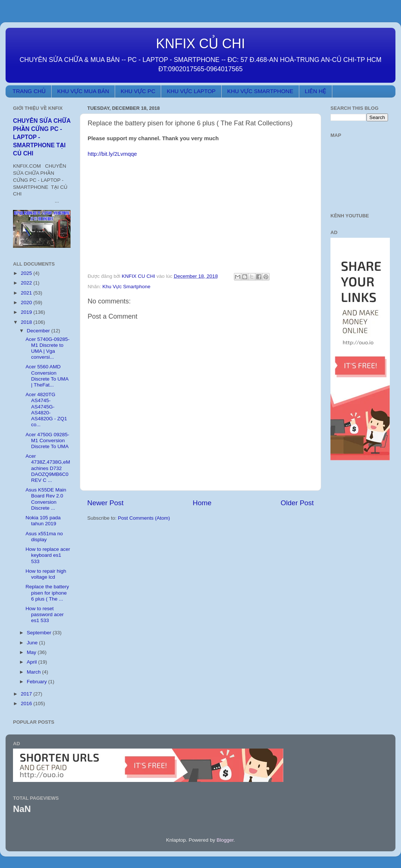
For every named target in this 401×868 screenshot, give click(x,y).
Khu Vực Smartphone (126, 287)
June (33, 643)
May (32, 652)
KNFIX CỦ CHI (200, 44)
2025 (27, 273)
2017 (27, 694)
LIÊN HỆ (316, 91)
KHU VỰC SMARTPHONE (260, 91)
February (38, 682)
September (40, 633)
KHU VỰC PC (138, 91)
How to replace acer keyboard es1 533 (48, 555)
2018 (27, 322)
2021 (27, 293)
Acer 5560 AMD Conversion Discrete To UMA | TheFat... (47, 376)
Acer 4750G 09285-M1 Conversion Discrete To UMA (48, 440)
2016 (27, 703)
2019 (27, 312)
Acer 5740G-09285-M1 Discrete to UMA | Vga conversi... (48, 348)
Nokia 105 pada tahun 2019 (43, 521)
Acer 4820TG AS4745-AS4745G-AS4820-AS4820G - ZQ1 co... (46, 410)
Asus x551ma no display (44, 537)
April (32, 662)
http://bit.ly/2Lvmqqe (112, 154)
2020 (27, 303)
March (34, 672)
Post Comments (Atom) (144, 518)
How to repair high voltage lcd (46, 574)
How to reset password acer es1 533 (45, 614)
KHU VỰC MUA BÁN (83, 91)
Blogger (225, 840)
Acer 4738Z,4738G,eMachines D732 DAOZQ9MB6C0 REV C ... (48, 468)
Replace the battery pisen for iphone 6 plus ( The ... (47, 593)
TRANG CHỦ (29, 91)
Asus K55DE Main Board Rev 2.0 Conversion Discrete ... (46, 499)
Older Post (297, 503)
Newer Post (105, 503)
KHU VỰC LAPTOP (191, 91)
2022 (27, 283)
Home (202, 503)
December (39, 331)
